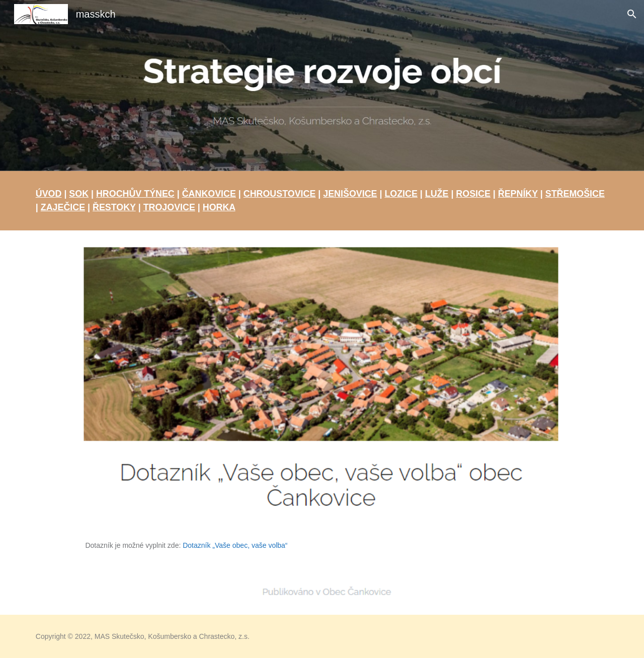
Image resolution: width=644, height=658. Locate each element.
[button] (632, 14)
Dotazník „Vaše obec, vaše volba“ (235, 545)
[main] (322, 201)
